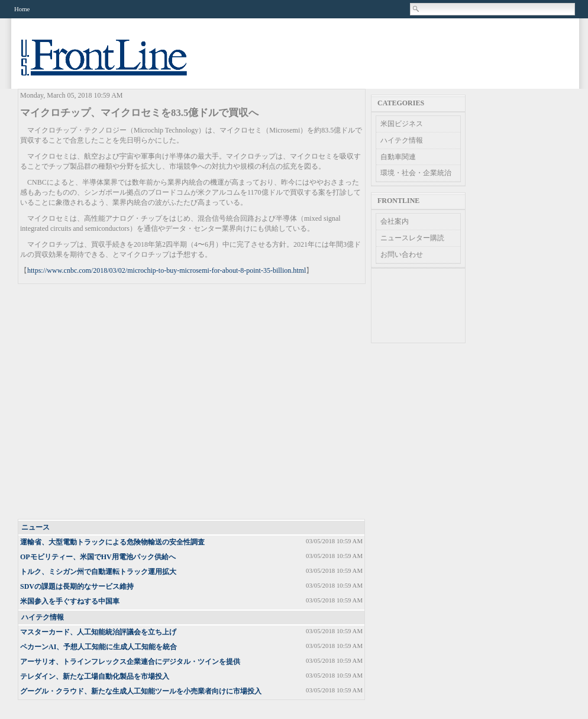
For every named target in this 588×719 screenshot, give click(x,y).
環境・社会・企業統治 (416, 173)
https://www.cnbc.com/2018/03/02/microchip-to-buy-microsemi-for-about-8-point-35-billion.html (167, 270)
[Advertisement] (111, 402)
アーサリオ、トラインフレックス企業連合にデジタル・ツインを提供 (130, 662)
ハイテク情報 (43, 617)
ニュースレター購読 (412, 238)
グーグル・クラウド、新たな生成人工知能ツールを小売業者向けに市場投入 (141, 691)
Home (22, 9)
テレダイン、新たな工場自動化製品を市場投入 (95, 676)
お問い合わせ (402, 254)
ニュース (35, 527)
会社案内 (395, 221)
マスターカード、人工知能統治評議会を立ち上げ (98, 632)
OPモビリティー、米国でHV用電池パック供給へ (98, 557)
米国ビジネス (402, 124)
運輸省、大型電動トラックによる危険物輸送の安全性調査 (112, 542)
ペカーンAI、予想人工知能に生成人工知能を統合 (98, 647)
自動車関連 (398, 157)
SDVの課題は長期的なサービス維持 (77, 586)
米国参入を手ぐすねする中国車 (70, 601)
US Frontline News (116, 64)
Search (416, 9)
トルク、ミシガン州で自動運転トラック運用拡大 (98, 572)
